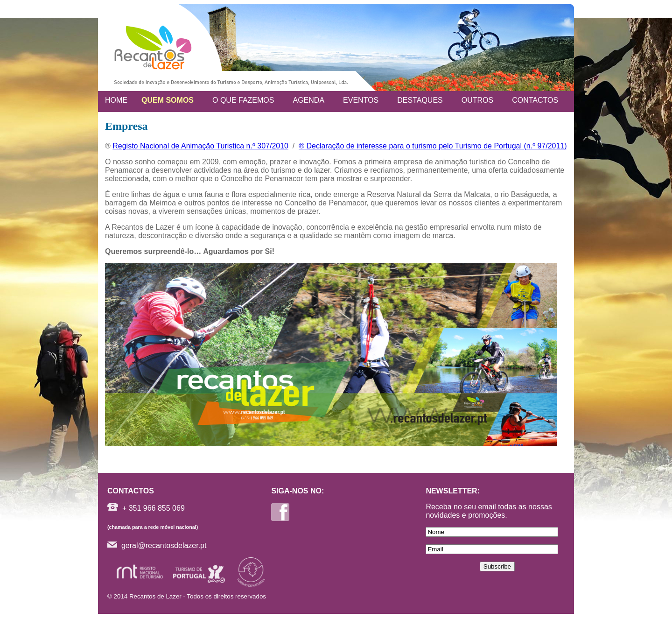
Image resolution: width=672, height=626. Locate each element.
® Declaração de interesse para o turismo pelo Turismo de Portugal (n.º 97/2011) (433, 146)
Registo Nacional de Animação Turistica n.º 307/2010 (200, 146)
